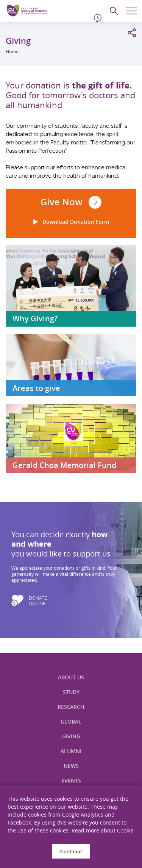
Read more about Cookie (103, 830)
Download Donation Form (71, 222)
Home (12, 52)
